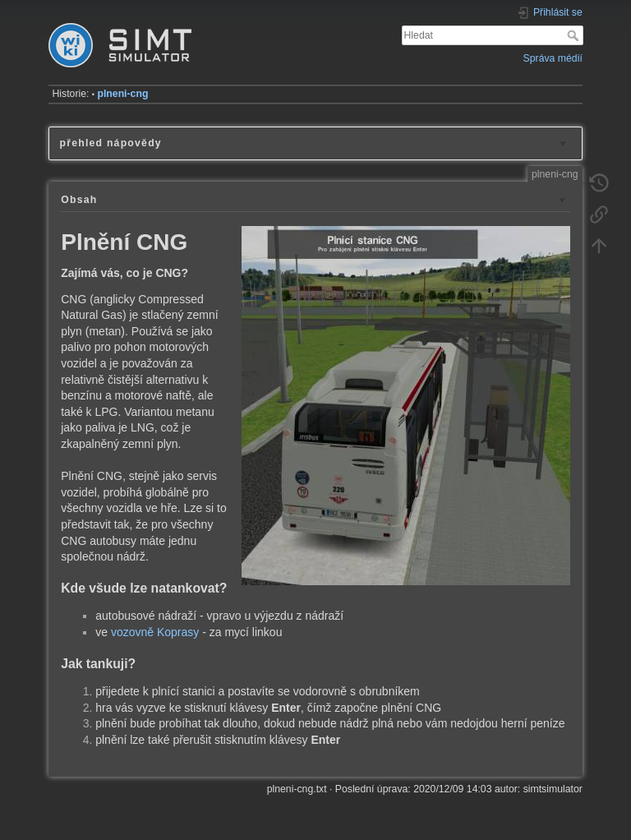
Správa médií (553, 58)
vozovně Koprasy (155, 632)
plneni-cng (122, 94)
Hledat (575, 35)
